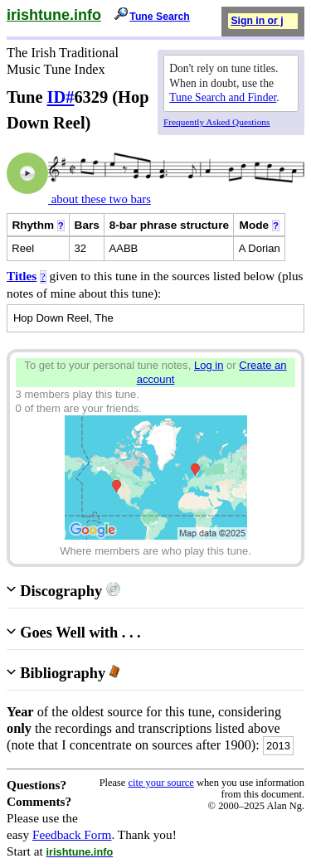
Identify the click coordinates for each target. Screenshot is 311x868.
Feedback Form (72, 834)
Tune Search (160, 17)
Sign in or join (265, 21)
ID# (61, 97)
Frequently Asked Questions (216, 122)
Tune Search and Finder (223, 97)
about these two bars (100, 199)
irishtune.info (54, 15)
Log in (209, 365)
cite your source (160, 783)
